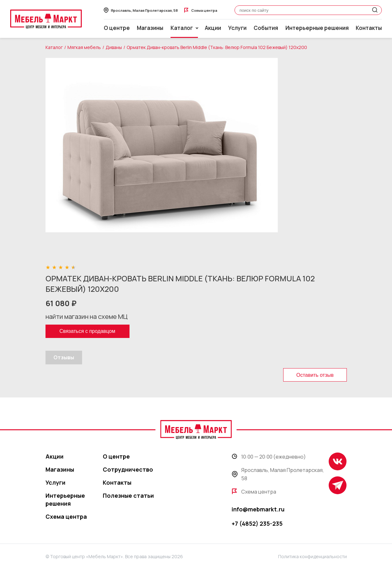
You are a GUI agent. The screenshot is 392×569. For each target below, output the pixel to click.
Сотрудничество (128, 469)
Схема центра (66, 516)
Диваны (114, 47)
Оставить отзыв (315, 375)
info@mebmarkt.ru (258, 509)
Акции (213, 28)
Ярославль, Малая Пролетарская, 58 (278, 474)
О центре (117, 28)
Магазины (150, 28)
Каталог (54, 47)
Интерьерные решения (317, 28)
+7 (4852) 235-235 (257, 523)
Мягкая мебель (84, 47)
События (266, 28)
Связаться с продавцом (87, 331)
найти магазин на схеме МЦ (87, 316)
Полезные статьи (128, 495)
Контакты (369, 28)
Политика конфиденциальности (312, 556)
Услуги (237, 28)
